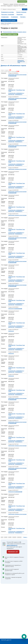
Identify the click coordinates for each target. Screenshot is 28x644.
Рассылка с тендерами (8, 15)
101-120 (19, 537)
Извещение (11, 331)
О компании (14, 17)
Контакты (23, 17)
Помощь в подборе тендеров (9, 34)
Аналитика (20, 15)
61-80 (10, 537)
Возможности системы (8, 12)
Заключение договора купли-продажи (17, 75)
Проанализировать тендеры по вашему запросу (15, 32)
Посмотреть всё (13, 552)
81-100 (14, 537)
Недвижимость (19, 94)
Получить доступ (6, 640)
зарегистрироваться (12, 545)
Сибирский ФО (21, 60)
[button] (24, 637)
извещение (15, 309)
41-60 (6, 537)
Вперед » (25, 537)
